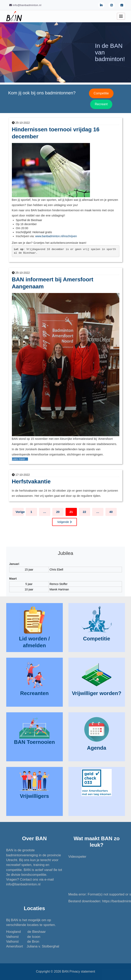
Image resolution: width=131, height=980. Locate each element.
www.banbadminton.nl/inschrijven (56, 236)
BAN (65, 971)
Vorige (20, 512)
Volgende (63, 522)
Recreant (101, 104)
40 (111, 512)
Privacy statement (82, 971)
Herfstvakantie (31, 481)
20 (58, 512)
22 (84, 512)
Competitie (101, 93)
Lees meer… (20, 459)
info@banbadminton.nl (23, 884)
